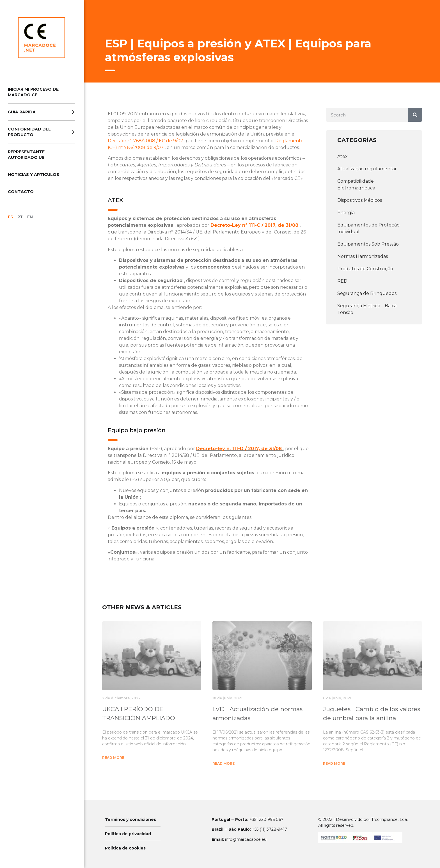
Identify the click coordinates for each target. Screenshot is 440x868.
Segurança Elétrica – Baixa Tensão (367, 309)
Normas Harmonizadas (363, 256)
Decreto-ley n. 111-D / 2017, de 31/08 (240, 449)
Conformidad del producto (42, 132)
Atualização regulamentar (367, 169)
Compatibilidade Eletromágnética (356, 185)
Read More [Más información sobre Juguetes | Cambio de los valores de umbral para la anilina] (334, 763)
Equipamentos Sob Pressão (368, 244)
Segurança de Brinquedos (367, 293)
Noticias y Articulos (34, 175)
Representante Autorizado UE (26, 155)
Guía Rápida (42, 112)
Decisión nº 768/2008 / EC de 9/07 (146, 141)
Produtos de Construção (365, 269)
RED (342, 281)
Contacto (21, 192)
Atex (342, 156)
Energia (346, 213)
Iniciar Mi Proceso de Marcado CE (33, 92)
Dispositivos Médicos (360, 200)
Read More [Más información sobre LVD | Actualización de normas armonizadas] (224, 763)
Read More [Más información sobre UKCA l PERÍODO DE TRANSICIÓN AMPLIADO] (113, 758)
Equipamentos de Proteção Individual (368, 228)
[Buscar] (415, 115)
